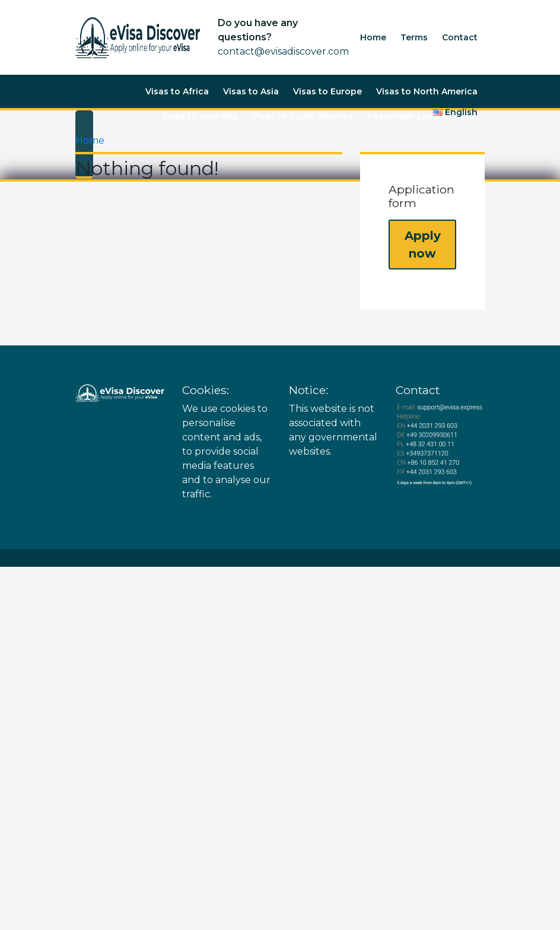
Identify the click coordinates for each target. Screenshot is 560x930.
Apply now (423, 245)
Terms (414, 37)
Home (373, 37)
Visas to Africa (177, 91)
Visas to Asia (251, 91)
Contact (460, 37)
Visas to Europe (327, 91)
